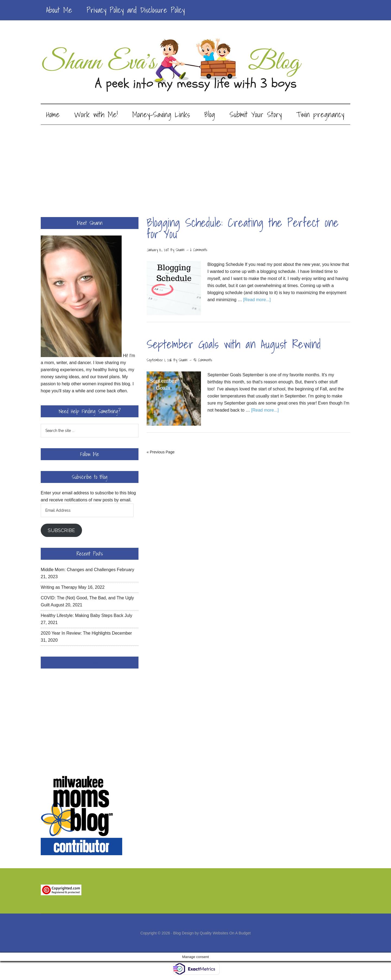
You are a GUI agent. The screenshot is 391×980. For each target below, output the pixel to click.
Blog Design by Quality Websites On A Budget (212, 934)
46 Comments (203, 361)
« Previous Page (161, 453)
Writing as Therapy (59, 588)
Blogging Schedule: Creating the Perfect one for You (243, 229)
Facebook (90, 663)
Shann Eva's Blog (195, 66)
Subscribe (61, 531)
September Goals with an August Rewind (234, 345)
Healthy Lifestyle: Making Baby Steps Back (82, 616)
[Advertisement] (195, 166)
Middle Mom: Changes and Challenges (78, 570)
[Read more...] (257, 301)
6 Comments (199, 251)
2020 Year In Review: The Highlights (76, 634)
